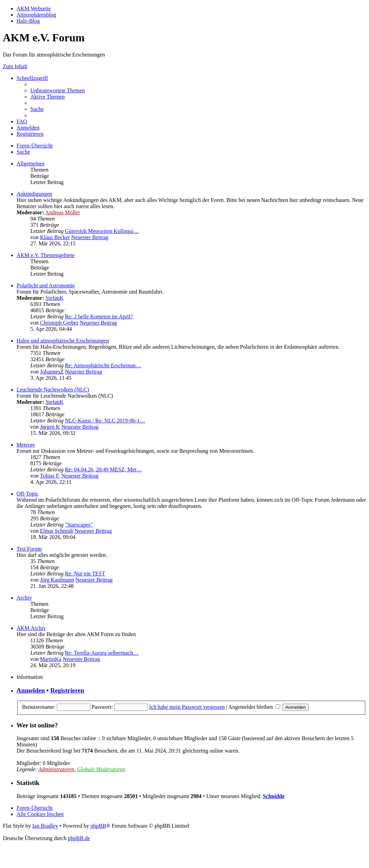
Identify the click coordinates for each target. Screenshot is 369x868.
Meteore (26, 445)
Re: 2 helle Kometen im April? (99, 316)
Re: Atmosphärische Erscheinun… (103, 365)
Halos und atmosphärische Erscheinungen (63, 341)
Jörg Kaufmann (57, 580)
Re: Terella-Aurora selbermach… (102, 653)
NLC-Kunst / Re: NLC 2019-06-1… (105, 421)
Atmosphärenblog (36, 15)
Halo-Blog (28, 21)
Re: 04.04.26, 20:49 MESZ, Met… (103, 469)
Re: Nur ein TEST (85, 574)
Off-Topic (27, 494)
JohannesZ (52, 372)
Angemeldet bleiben (254, 707)
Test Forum (29, 549)
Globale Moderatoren (101, 769)
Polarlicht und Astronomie (46, 285)
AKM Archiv (31, 628)
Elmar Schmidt (57, 531)
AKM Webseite (34, 8)
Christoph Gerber (59, 323)
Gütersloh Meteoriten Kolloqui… (102, 231)
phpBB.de (79, 838)
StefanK (54, 298)
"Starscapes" (79, 525)
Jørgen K (50, 427)
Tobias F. (50, 476)
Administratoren (56, 769)
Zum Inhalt (15, 66)
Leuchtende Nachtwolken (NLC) (53, 390)
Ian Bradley (45, 826)
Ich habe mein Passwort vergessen (187, 707)
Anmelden (31, 690)
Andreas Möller (63, 212)
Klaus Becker (55, 237)
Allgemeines (30, 164)
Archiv (24, 598)
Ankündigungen (34, 194)
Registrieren (67, 690)
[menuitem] (58, 90)
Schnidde (274, 796)
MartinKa (51, 659)
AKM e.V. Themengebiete (45, 255)
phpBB (98, 826)
